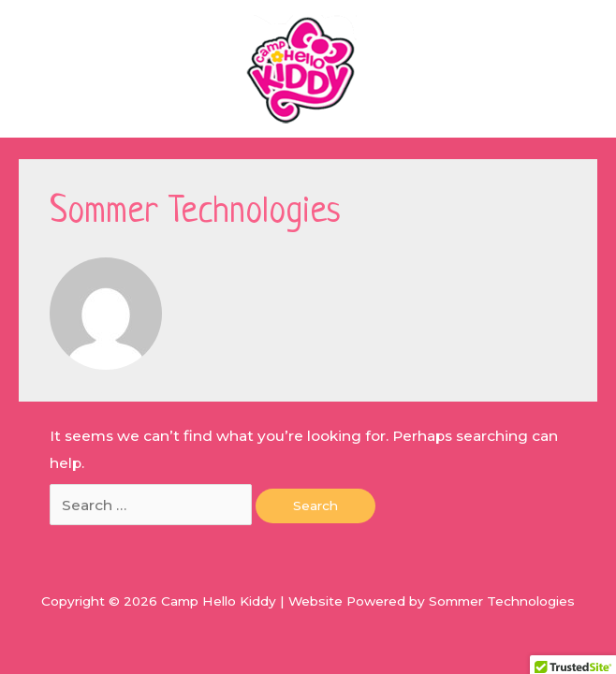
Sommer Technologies (502, 601)
